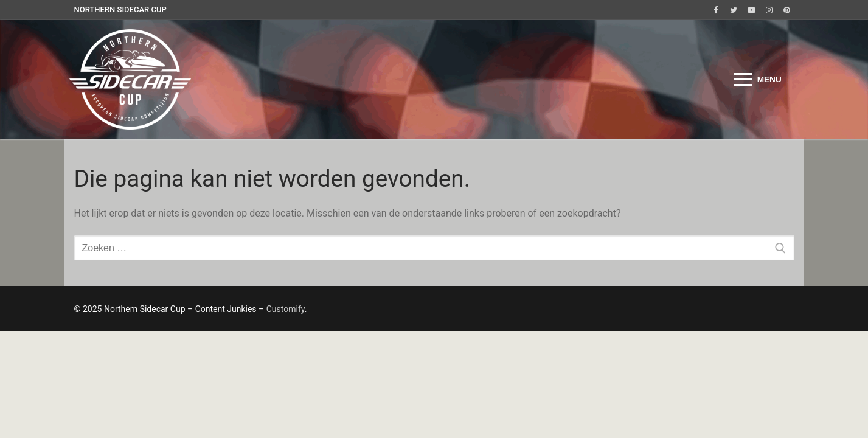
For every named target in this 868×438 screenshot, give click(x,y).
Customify (286, 309)
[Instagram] (769, 10)
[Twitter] (733, 10)
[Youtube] (751, 10)
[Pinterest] (787, 10)
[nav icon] (758, 80)
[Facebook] (716, 10)
